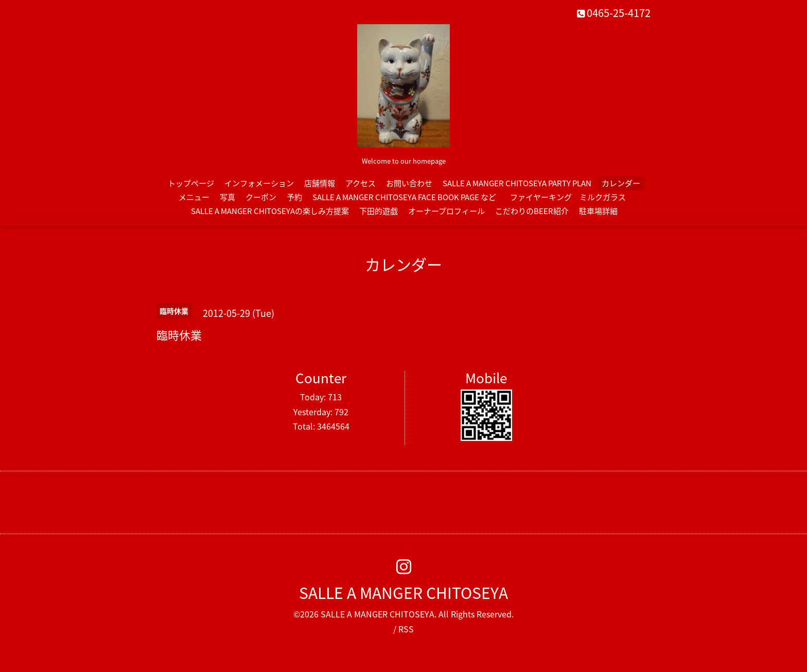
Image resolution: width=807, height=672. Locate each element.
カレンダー (621, 183)
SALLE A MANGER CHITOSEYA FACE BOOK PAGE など (404, 197)
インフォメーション (259, 183)
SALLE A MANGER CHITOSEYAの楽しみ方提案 (270, 211)
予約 (294, 197)
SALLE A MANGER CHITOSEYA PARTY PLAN (517, 183)
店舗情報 (320, 183)
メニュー (194, 197)
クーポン (261, 197)
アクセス (361, 183)
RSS (406, 629)
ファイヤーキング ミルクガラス (572, 197)
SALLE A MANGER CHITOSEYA (403, 593)
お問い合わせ (409, 183)
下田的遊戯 (379, 211)
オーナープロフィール (446, 211)
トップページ (191, 183)
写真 (227, 197)
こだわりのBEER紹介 (532, 211)
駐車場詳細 (598, 211)
